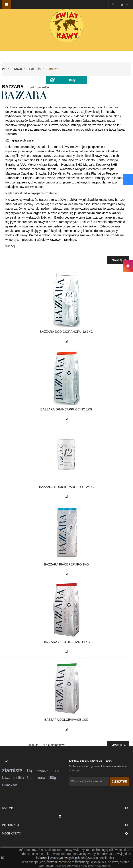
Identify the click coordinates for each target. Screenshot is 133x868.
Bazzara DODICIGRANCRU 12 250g (66, 487)
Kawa (18, 69)
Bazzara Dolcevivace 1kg (66, 720)
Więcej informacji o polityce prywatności (84, 866)
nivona (41, 778)
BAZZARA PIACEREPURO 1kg (66, 564)
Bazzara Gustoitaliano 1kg (66, 642)
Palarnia (35, 69)
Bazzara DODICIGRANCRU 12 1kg (66, 332)
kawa (8, 778)
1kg (32, 771)
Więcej (10, 246)
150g (52, 778)
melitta (20, 778)
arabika (44, 771)
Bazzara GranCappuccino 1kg (66, 409)
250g (55, 771)
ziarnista (14, 770)
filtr (31, 778)
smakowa (10, 784)
